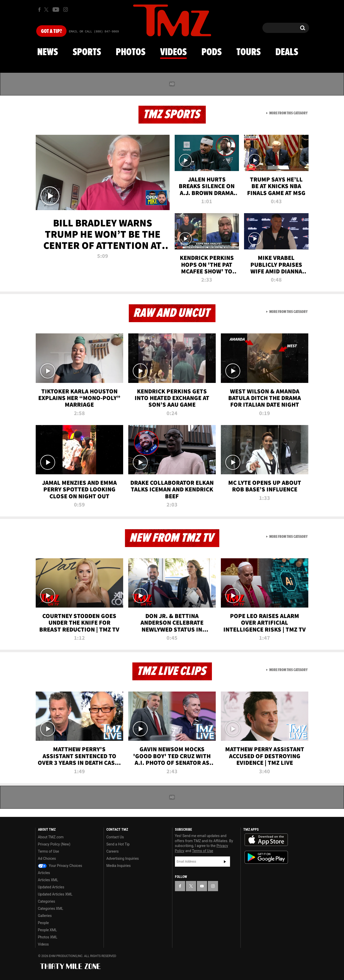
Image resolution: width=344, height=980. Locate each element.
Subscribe (225, 862)
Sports (87, 52)
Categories (47, 901)
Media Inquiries (118, 866)
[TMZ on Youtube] (56, 9)
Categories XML (51, 909)
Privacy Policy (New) (54, 844)
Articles (44, 873)
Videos (173, 52)
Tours (249, 52)
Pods (212, 52)
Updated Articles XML (55, 894)
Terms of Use (49, 851)
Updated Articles (51, 887)
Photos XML (48, 937)
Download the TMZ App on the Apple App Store (266, 840)
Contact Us (115, 837)
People (43, 923)
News (48, 52)
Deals (287, 52)
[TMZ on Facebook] (39, 10)
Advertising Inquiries (123, 858)
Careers (112, 851)
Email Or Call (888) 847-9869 (94, 32)
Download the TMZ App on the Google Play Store (266, 857)
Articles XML (48, 880)
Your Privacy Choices (60, 866)
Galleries (45, 916)
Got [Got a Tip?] (51, 31)
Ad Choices (47, 858)
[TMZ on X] (47, 10)
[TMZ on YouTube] (202, 886)
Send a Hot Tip (118, 844)
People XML (48, 930)
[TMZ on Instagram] (66, 9)
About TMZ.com (51, 837)
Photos (131, 52)
